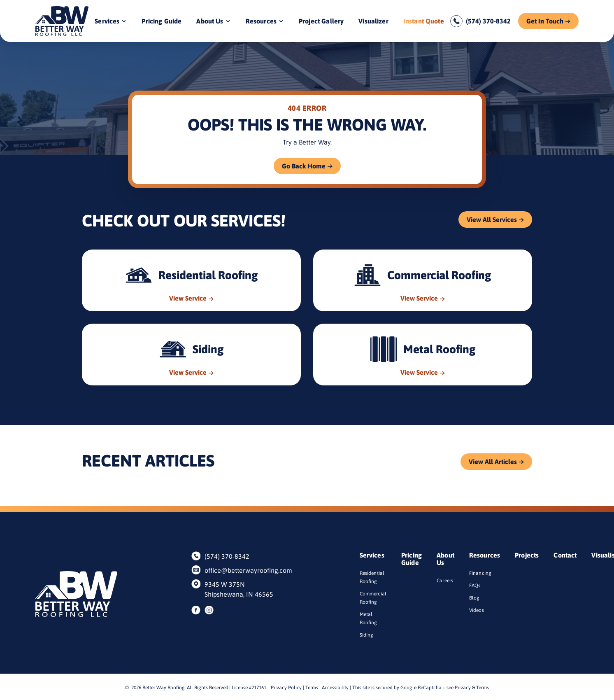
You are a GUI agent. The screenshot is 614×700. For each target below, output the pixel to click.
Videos (477, 610)
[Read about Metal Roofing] (423, 355)
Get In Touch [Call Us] (545, 21)
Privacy (463, 688)
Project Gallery (321, 21)
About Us (210, 21)
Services (107, 21)
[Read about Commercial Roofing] (423, 280)
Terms (312, 688)
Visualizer (373, 21)
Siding (367, 635)
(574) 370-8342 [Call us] (488, 21)
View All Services (492, 219)
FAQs (475, 586)
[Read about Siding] (191, 355)
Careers (445, 581)
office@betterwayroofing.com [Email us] (244, 570)
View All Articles (493, 462)
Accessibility (335, 688)
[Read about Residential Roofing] (191, 280)
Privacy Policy (286, 688)
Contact (565, 555)
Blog (474, 598)
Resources (261, 21)
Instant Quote (424, 21)
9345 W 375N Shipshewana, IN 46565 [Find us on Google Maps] (239, 589)
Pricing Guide (162, 21)
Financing (480, 573)
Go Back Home (304, 166)
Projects (527, 555)
